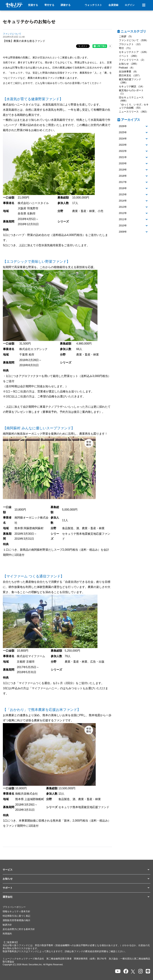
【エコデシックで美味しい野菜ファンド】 (36, 261)
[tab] (134, 126)
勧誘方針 (7, 925)
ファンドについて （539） (134, 40)
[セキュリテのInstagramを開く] (141, 971)
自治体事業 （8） (129, 71)
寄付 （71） (125, 48)
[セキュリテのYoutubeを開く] (118, 971)
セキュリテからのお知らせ (29, 22)
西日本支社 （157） (130, 75)
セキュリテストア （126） (134, 52)
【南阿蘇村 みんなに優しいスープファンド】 (39, 428)
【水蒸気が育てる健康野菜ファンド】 (33, 99)
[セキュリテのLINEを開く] (148, 971)
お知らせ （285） (129, 64)
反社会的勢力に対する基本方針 (19, 929)
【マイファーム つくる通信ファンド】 (33, 576)
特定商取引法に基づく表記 (16, 916)
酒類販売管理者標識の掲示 (16, 920)
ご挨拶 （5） (126, 36)
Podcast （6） (127, 68)
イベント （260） (129, 56)
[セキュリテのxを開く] (133, 972)
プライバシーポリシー (14, 907)
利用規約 (7, 934)
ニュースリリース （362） (134, 112)
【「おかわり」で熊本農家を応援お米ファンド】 (42, 710)
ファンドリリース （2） (132, 60)
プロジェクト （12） (130, 44)
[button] (134, 126)
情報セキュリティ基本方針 (16, 912)
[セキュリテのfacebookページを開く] (126, 971)
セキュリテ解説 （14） (132, 86)
